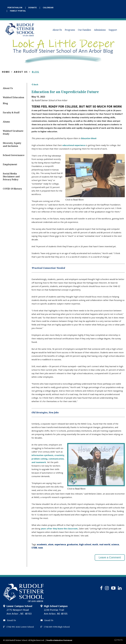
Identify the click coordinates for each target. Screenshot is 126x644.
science (115, 545)
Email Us (10, 620)
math (95, 545)
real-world (105, 545)
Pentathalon (15, 8)
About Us (57, 30)
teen (41, 548)
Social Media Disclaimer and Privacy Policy (11, 177)
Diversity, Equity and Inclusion (12, 145)
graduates (73, 545)
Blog (36, 72)
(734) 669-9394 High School (55, 627)
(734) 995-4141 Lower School (19, 627)
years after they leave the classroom (59, 529)
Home (6, 72)
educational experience (74, 145)
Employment (10, 164)
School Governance (14, 155)
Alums (6, 122)
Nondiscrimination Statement (59, 640)
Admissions (100, 30)
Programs (70, 30)
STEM (34, 548)
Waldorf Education (13, 97)
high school (85, 545)
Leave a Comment (110, 557)
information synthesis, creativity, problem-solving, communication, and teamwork (48, 459)
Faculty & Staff (11, 113)
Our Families (84, 30)
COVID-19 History (12, 189)
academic (42, 545)
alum (51, 545)
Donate (33, 8)
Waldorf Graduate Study (13, 132)
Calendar (48, 8)
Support (113, 30)
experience (60, 545)
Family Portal (18, 11)
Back (35, 85)
